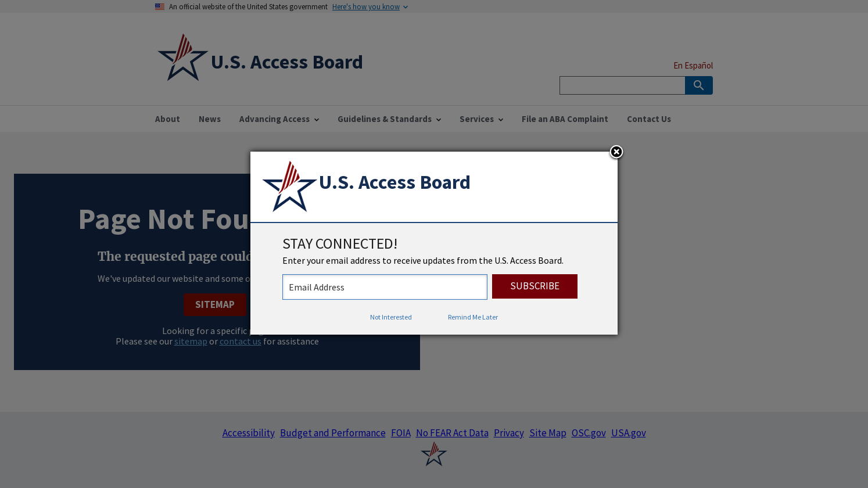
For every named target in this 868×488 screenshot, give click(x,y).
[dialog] (434, 243)
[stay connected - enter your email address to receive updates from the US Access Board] (385, 287)
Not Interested (391, 317)
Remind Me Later (473, 317)
